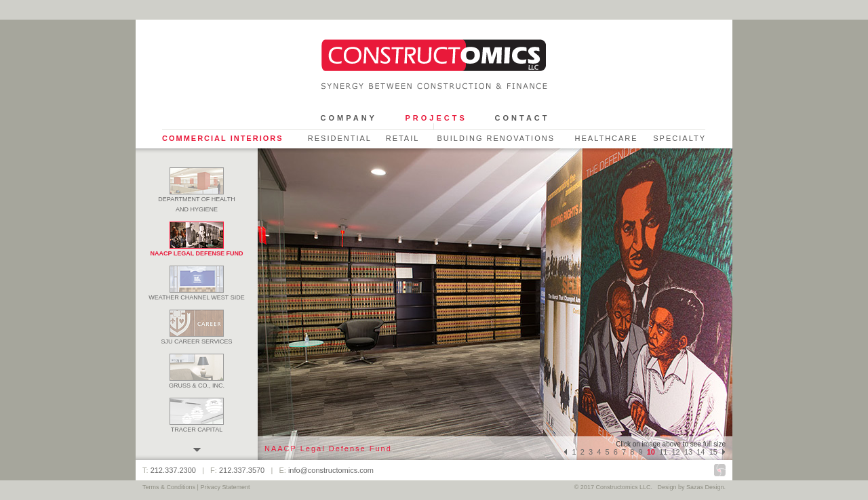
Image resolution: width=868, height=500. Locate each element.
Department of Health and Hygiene (196, 201)
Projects (436, 118)
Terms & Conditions (169, 487)
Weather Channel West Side (196, 294)
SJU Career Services (197, 338)
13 (688, 452)
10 (651, 452)
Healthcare (606, 138)
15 (713, 452)
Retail (402, 138)
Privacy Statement (225, 487)
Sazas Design (705, 487)
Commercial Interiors (223, 138)
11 (663, 452)
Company (349, 118)
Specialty (679, 138)
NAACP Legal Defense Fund (196, 250)
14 (701, 452)
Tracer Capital (197, 426)
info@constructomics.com (331, 470)
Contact (522, 118)
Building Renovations (496, 138)
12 (676, 452)
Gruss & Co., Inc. (197, 382)
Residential (340, 138)
